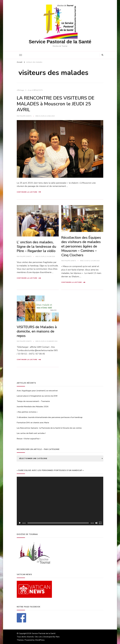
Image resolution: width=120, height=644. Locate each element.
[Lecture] (20, 523)
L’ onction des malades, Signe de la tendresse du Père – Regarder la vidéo (36, 247)
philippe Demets (26, 116)
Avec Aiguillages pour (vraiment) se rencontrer (37, 391)
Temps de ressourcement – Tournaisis (33, 401)
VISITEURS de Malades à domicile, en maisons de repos (37, 331)
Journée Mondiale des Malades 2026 (33, 407)
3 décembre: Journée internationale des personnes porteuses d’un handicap (50, 417)
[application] (60, 501)
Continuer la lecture (29, 192)
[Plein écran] (100, 523)
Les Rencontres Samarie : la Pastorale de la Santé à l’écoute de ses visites (49, 428)
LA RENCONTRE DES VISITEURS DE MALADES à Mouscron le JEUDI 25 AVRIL (56, 104)
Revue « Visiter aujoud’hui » (29, 439)
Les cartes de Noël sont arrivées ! (31, 433)
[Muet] (96, 523)
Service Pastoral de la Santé (60, 42)
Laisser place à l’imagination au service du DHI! (37, 396)
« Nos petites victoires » (27, 412)
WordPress (40, 640)
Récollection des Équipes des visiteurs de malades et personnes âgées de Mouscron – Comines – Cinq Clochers (81, 246)
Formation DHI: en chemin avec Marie (33, 423)
